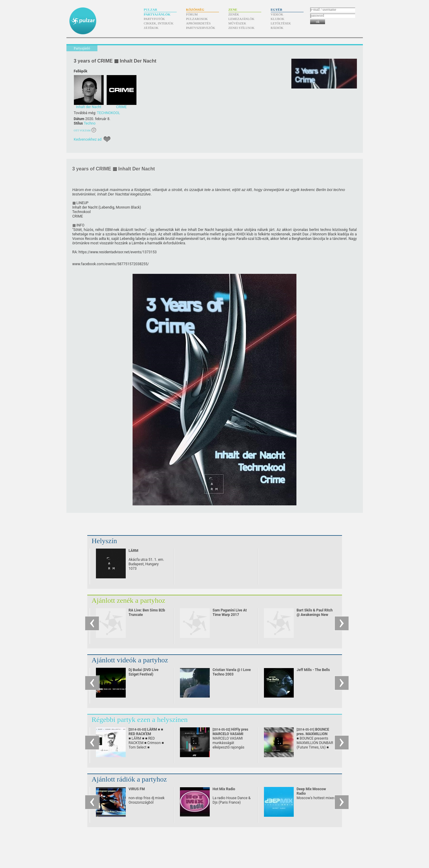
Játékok (151, 28)
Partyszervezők (201, 28)
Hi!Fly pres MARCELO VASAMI (231, 734)
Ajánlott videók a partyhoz (130, 660)
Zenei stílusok (242, 28)
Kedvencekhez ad (88, 139)
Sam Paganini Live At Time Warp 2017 (230, 612)
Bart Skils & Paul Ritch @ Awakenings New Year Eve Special (315, 615)
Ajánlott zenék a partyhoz (129, 600)
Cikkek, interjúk (159, 23)
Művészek (237, 23)
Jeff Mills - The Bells (313, 670)
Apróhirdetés (199, 23)
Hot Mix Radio (224, 789)
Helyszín (104, 541)
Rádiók (277, 28)
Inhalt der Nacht (85, 207)
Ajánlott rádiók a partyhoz (129, 779)
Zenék (234, 14)
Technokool (82, 212)
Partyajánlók (157, 14)
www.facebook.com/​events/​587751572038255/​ (111, 264)
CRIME (78, 216)
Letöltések (281, 23)
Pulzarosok (197, 19)
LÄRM (134, 551)
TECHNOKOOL (108, 113)
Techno (90, 123)
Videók (277, 14)
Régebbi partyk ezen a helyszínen (140, 720)
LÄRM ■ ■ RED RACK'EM (146, 734)
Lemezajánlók (241, 19)
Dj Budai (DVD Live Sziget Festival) (144, 672)
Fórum (192, 14)
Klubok (278, 19)
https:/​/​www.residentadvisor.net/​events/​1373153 (118, 252)
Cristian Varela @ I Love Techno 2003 (232, 672)
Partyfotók (154, 19)
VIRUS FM (137, 789)
